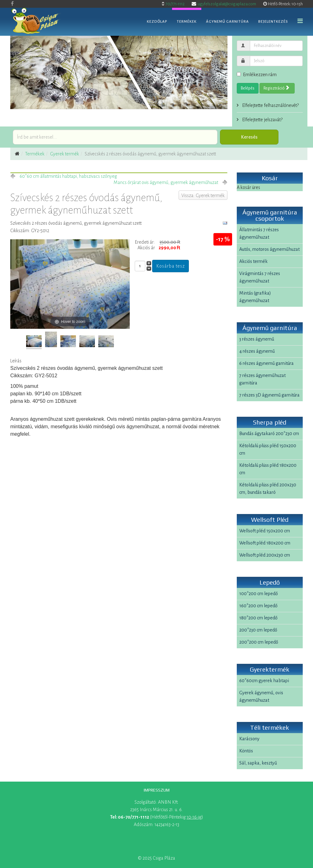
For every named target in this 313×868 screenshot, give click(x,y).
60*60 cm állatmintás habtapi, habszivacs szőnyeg (68, 176)
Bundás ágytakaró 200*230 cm (269, 434)
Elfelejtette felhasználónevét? (270, 105)
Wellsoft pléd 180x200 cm (265, 543)
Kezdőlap (157, 22)
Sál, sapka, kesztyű (258, 763)
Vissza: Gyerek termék (203, 195)
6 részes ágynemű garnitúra (266, 363)
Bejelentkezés (273, 22)
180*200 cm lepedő (258, 618)
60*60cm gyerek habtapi (264, 681)
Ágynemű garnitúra (227, 22)
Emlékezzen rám (257, 75)
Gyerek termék (65, 154)
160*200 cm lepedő (258, 606)
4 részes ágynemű (257, 351)
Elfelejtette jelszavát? (262, 120)
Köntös (246, 751)
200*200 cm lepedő (259, 642)
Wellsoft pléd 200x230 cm (265, 555)
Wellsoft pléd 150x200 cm (265, 531)
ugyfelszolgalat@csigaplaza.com (227, 4)
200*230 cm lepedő (258, 630)
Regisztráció (277, 88)
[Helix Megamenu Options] (300, 21)
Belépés (248, 88)
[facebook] (12, 4)
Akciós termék (253, 261)
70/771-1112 (175, 4)
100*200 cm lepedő (259, 594)
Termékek (187, 22)
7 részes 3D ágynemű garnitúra (269, 395)
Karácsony (249, 739)
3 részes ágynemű (257, 339)
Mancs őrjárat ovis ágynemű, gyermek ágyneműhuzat (166, 182)
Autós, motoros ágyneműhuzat (269, 249)
